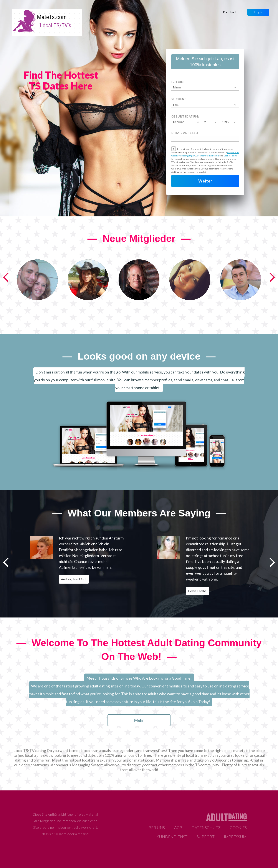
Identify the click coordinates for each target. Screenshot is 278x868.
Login (258, 12)
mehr (139, 720)
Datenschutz (206, 828)
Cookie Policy (230, 156)
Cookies (238, 828)
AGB (178, 828)
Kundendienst (172, 837)
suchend (179, 99)
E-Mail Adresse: (185, 133)
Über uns (155, 828)
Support (206, 837)
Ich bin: (178, 82)
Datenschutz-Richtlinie (207, 156)
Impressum (235, 837)
